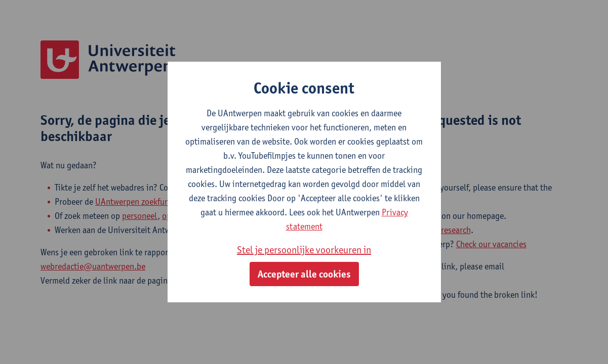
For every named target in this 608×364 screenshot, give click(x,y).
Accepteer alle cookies (304, 274)
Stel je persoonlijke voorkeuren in (304, 250)
